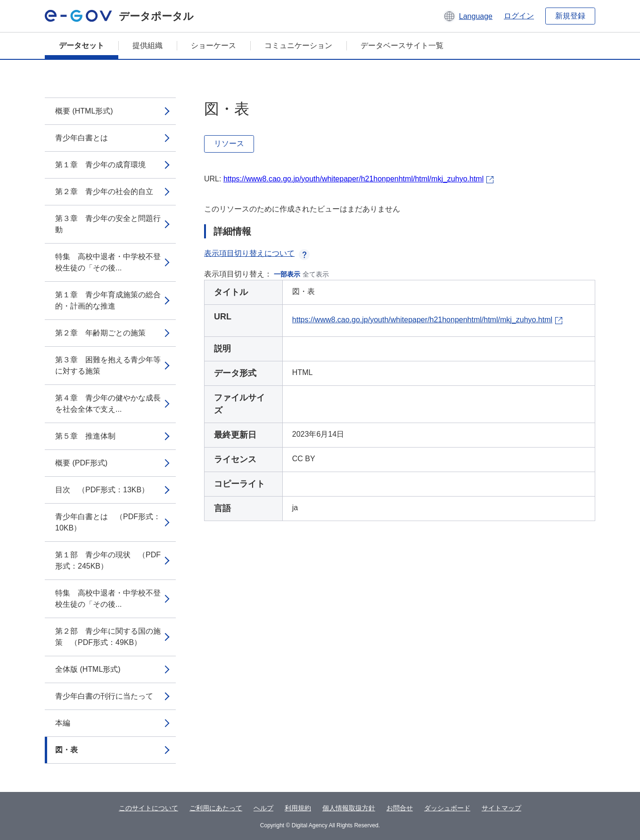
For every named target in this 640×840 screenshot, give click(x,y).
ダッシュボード (447, 808)
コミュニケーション (298, 45)
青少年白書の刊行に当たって (104, 696)
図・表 (66, 750)
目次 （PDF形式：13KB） (102, 490)
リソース (229, 143)
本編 (63, 723)
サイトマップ (501, 808)
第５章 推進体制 (85, 436)
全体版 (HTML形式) (88, 669)
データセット (82, 45)
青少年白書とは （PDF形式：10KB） (108, 522)
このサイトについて (148, 808)
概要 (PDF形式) (81, 463)
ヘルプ (263, 808)
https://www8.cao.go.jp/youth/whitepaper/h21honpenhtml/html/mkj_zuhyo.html (353, 179)
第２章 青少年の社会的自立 (104, 192)
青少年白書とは (82, 138)
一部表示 (287, 274)
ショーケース (213, 45)
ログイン (519, 16)
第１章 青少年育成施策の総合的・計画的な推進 (108, 300)
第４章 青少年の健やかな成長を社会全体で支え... (108, 404)
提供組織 (148, 45)
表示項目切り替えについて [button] (257, 253)
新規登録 (570, 16)
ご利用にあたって (216, 808)
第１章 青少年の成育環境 (100, 165)
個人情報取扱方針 (349, 808)
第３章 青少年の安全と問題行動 (108, 224)
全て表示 (316, 274)
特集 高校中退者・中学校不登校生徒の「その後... (108, 262)
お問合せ (400, 808)
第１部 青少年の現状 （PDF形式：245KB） (108, 560)
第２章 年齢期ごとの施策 (100, 333)
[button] (468, 16)
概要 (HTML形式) (84, 111)
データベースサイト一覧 (402, 45)
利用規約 (298, 808)
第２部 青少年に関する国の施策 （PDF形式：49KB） (108, 637)
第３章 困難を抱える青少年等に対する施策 (108, 365)
